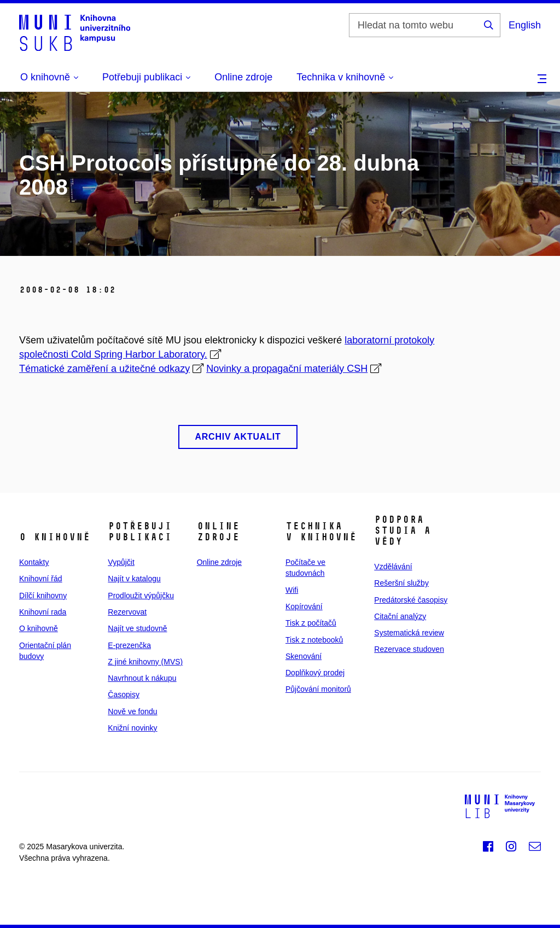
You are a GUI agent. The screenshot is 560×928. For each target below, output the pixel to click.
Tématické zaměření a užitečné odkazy (104, 369)
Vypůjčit (121, 562)
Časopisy (124, 694)
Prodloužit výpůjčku (141, 596)
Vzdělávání (393, 567)
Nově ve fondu (132, 711)
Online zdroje (243, 77)
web (119, 858)
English (525, 25)
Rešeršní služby (401, 583)
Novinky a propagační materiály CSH (287, 369)
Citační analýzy (400, 616)
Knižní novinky (132, 728)
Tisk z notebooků (314, 640)
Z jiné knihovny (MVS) (145, 662)
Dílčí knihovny (43, 596)
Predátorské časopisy (411, 600)
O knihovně (39, 628)
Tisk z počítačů (311, 623)
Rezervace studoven (409, 649)
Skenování (304, 656)
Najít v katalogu (134, 579)
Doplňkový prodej (315, 673)
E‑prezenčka (129, 645)
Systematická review (409, 633)
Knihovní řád (41, 579)
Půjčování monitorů (318, 689)
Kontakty (34, 562)
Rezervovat (127, 612)
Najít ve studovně (137, 628)
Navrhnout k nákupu (142, 678)
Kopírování (304, 606)
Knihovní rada (43, 612)
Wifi (292, 590)
